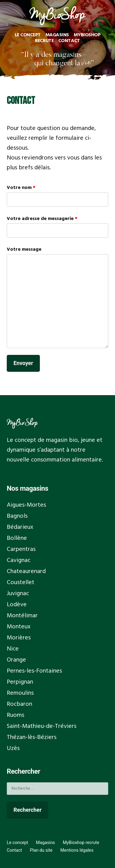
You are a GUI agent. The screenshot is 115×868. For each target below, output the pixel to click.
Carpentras (21, 549)
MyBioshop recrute (81, 842)
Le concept (28, 35)
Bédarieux (20, 527)
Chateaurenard (26, 571)
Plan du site (41, 850)
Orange (16, 660)
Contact (69, 41)
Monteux (19, 627)
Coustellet (21, 583)
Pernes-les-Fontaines (34, 671)
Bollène (17, 538)
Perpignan (20, 682)
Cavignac (19, 560)
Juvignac (18, 594)
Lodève (17, 605)
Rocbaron (19, 704)
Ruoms (15, 715)
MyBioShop (22, 422)
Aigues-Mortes (26, 505)
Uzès (13, 748)
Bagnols (17, 516)
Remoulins (20, 693)
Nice (13, 649)
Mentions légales (77, 850)
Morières (19, 638)
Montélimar (22, 616)
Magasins (57, 35)
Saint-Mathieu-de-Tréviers (42, 726)
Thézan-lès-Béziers (32, 737)
